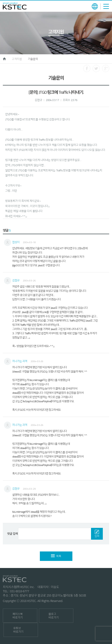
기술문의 (33, 59)
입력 (97, 534)
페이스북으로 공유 (87, 68)
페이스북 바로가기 (18, 616)
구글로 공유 (106, 68)
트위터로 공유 (96, 68)
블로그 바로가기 (54, 616)
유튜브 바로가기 (18, 630)
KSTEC (15, 6)
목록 (56, 556)
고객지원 (17, 59)
